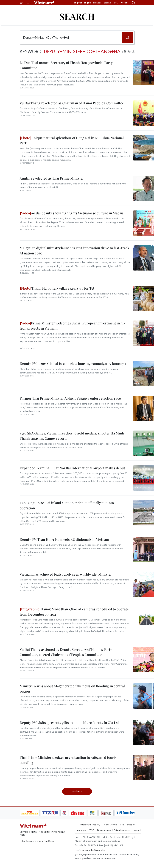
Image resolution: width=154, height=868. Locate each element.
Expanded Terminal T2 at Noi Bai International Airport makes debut (72, 468)
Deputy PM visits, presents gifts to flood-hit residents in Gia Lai (69, 722)
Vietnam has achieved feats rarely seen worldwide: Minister (66, 574)
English (88, 3)
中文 (116, 3)
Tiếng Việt (77, 3)
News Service (104, 830)
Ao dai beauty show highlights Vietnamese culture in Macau (72, 213)
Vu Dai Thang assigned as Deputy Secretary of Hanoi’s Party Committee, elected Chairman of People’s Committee (66, 652)
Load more (77, 791)
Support (131, 824)
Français (97, 3)
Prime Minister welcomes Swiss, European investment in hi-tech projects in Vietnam (73, 326)
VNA (92, 830)
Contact (137, 830)
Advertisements (122, 830)
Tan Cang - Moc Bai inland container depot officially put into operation (67, 505)
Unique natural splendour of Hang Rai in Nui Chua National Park (72, 140)
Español (108, 3)
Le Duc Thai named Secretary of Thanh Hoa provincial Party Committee (66, 65)
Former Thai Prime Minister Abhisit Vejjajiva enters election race (70, 398)
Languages (80, 830)
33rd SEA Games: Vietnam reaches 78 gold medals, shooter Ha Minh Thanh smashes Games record (72, 436)
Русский (124, 3)
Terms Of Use (110, 824)
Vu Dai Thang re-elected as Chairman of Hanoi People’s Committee (72, 103)
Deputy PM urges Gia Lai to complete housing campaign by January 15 (73, 363)
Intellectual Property (90, 824)
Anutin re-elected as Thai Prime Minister (52, 178)
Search (77, 16)
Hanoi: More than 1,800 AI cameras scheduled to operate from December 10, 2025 (74, 612)
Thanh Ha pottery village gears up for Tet (57, 288)
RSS (122, 824)
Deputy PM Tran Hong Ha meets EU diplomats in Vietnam (64, 539)
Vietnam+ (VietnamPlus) (45, 3)
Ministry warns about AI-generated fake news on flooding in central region (72, 689)
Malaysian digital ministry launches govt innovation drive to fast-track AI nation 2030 (74, 250)
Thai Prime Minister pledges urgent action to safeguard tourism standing (70, 760)
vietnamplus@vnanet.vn (94, 850)
